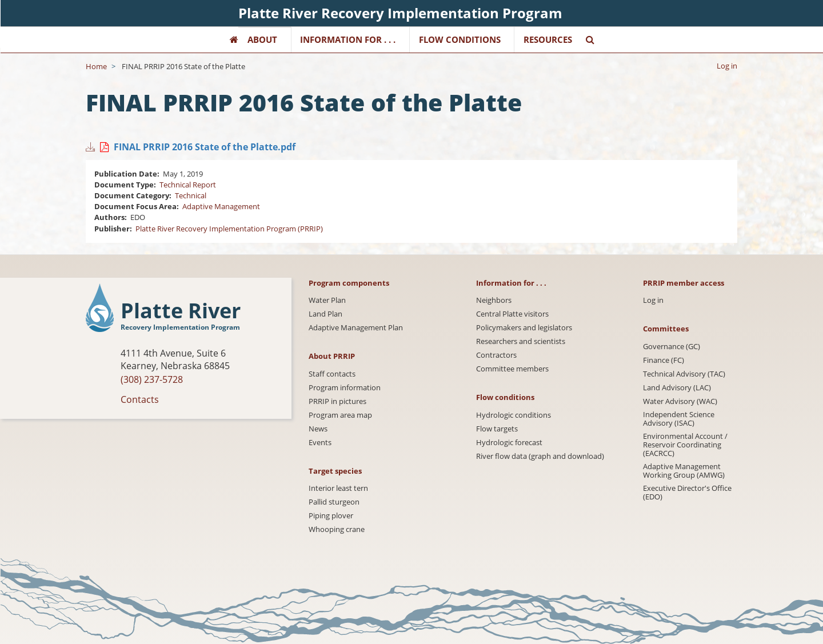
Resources (548, 39)
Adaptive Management (221, 206)
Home (96, 66)
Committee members (512, 369)
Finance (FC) (664, 360)
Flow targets (497, 429)
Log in (727, 66)
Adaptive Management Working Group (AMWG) (684, 471)
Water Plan (327, 300)
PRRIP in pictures (337, 401)
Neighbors (494, 300)
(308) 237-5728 (152, 379)
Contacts (140, 399)
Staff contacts (332, 374)
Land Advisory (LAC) (677, 388)
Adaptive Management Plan (356, 328)
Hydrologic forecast (509, 443)
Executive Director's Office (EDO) (687, 493)
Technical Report (188, 185)
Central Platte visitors (512, 314)
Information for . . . (348, 39)
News (318, 429)
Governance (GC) (672, 347)
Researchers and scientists (521, 341)
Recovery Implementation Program (180, 327)
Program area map (340, 415)
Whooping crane (337, 529)
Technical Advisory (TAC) (684, 374)
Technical (191, 195)
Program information (345, 388)
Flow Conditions (460, 39)
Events (320, 443)
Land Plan (325, 314)
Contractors (496, 355)
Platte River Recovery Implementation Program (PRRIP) (229, 229)
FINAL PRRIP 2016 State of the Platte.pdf (205, 147)
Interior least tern (338, 488)
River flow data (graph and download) (540, 456)
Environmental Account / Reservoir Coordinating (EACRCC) (685, 445)
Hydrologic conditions (514, 415)
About (262, 39)
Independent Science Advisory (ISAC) (679, 419)
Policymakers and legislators (524, 328)
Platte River (181, 311)
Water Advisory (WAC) (680, 401)
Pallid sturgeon (334, 502)
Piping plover (331, 516)
